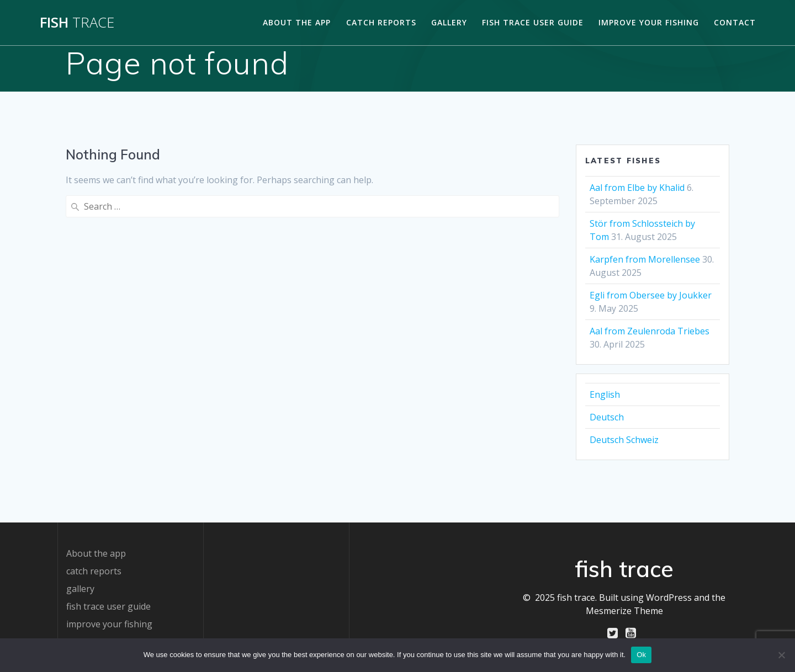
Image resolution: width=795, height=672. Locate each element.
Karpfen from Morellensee (645, 259)
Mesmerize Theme (624, 611)
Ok (641, 655)
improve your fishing (649, 22)
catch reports (381, 22)
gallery (449, 22)
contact (735, 22)
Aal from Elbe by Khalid (637, 188)
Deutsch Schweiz (624, 440)
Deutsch (607, 417)
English (605, 394)
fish (77, 23)
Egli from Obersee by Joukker (651, 295)
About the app (297, 22)
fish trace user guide (533, 22)
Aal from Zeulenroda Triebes (650, 331)
